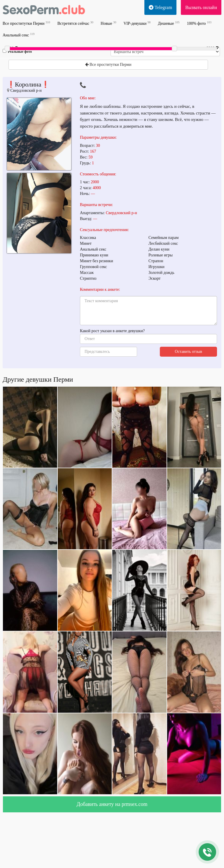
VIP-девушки (137, 23)
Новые (108, 23)
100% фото (199, 23)
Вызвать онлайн (201, 7)
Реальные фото (17, 51)
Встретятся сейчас (75, 23)
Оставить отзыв (188, 352)
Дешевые (169, 23)
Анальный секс (19, 35)
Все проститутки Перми (26, 23)
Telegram (160, 7)
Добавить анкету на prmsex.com (112, 804)
